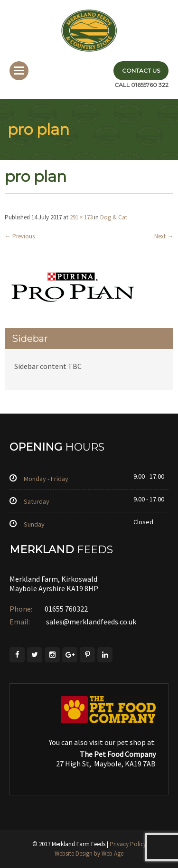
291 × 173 (81, 217)
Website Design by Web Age (89, 854)
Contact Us (141, 71)
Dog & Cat (114, 217)
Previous (20, 236)
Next (164, 236)
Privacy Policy (128, 844)
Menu (19, 71)
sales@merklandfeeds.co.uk (90, 622)
